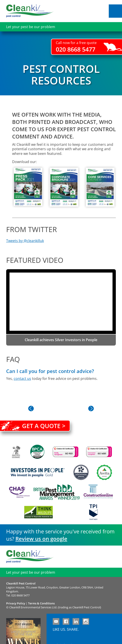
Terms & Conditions (41, 603)
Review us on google (41, 539)
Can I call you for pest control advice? (50, 371)
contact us (22, 379)
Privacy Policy (16, 603)
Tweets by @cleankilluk (25, 241)
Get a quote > (44, 426)
